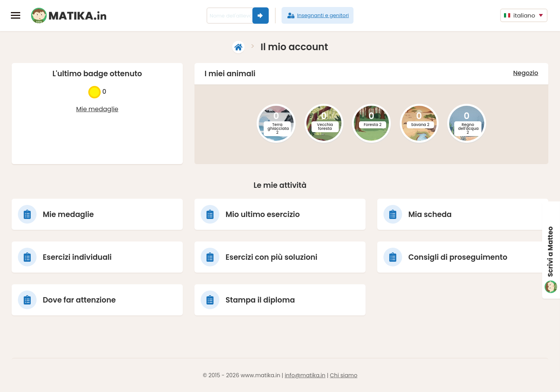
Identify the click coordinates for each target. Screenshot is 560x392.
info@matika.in (305, 375)
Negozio (526, 73)
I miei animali (230, 74)
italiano (520, 15)
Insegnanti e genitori (318, 16)
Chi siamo (344, 375)
